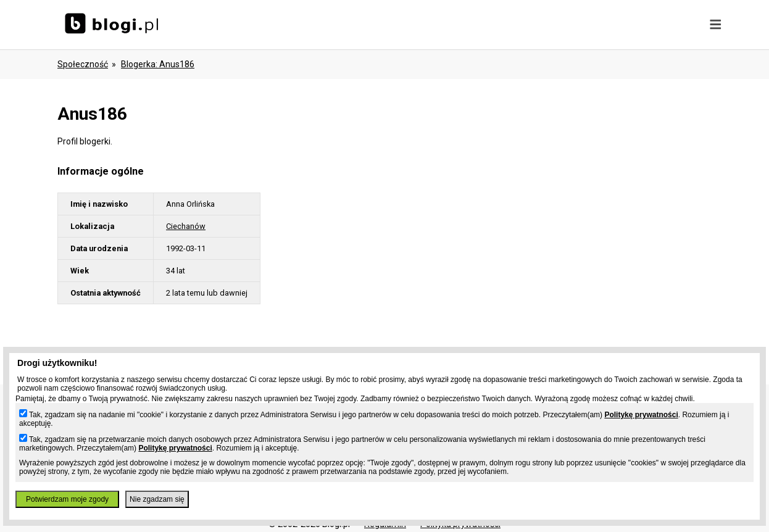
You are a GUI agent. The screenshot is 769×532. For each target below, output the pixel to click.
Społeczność (83, 64)
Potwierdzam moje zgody (67, 499)
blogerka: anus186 (158, 64)
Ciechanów (186, 226)
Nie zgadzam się (157, 499)
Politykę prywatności (641, 415)
